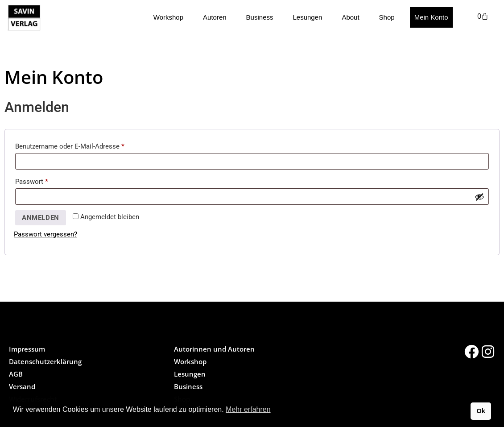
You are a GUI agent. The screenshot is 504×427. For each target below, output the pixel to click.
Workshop (168, 17)
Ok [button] (481, 411)
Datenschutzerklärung (45, 361)
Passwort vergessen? (45, 234)
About (350, 17)
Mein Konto (431, 17)
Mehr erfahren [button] (248, 409)
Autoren (215, 17)
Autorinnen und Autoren (214, 349)
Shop (387, 17)
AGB (16, 374)
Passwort (49, 180)
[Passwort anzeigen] (479, 197)
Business (260, 17)
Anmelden (41, 218)
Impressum (27, 349)
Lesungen (307, 17)
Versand (22, 386)
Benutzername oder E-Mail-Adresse (87, 145)
